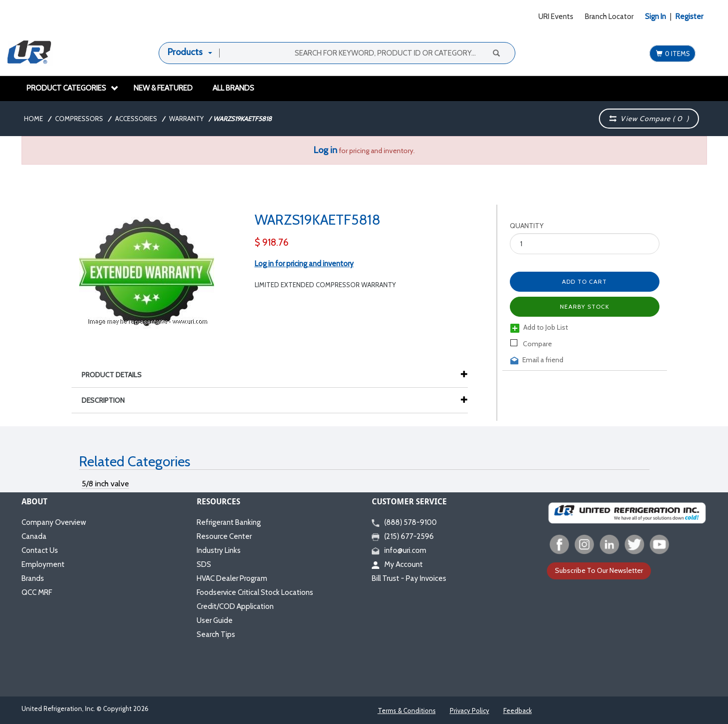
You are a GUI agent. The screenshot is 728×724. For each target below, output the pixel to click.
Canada (34, 536)
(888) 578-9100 (404, 522)
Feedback (518, 710)
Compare (531, 344)
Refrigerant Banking (229, 522)
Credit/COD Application (235, 606)
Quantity (527, 226)
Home (34, 119)
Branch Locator (609, 17)
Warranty (186, 119)
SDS (204, 564)
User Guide (215, 620)
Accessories (136, 119)
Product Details (117, 375)
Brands (33, 578)
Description (108, 400)
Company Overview (54, 522)
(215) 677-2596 (403, 536)
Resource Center (224, 536)
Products (185, 52)
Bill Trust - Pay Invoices (409, 578)
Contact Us (40, 550)
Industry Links (219, 550)
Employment (43, 564)
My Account (397, 564)
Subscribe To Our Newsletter (599, 570)
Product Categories (73, 88)
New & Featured (163, 88)
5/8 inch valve (105, 484)
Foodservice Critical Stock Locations (255, 592)
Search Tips (216, 634)
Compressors (79, 119)
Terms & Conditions (407, 710)
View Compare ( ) (649, 119)
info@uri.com (399, 550)
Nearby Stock (585, 306)
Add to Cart (584, 281)
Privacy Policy (470, 710)
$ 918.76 (272, 242)
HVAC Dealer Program (232, 578)
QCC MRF (37, 592)
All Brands (233, 88)
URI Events (556, 17)
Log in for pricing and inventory (304, 264)
